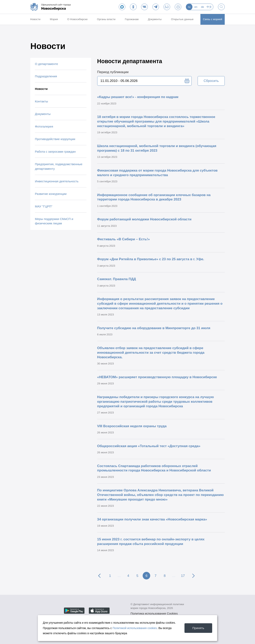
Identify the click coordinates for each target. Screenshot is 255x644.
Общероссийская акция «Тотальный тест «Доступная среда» (149, 446)
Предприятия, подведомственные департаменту (59, 166)
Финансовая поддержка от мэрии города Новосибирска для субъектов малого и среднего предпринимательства (157, 173)
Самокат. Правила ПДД (117, 279)
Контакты (41, 101)
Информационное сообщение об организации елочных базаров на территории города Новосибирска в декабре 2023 (154, 197)
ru (189, 7)
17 (183, 576)
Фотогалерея (44, 126)
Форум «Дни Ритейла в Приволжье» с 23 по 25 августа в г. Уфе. (151, 259)
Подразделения (46, 76)
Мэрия (54, 19)
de (203, 7)
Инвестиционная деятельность (57, 181)
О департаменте (46, 64)
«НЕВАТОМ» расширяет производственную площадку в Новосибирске (157, 377)
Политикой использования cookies (135, 628)
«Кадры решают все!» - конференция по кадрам (138, 97)
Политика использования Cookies (154, 613)
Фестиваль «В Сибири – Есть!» (124, 239)
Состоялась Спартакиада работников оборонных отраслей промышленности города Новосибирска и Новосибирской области (154, 468)
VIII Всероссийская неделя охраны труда (132, 426)
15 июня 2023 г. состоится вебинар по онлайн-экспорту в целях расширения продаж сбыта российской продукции (151, 541)
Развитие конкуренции (51, 194)
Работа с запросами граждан (55, 152)
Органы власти (106, 19)
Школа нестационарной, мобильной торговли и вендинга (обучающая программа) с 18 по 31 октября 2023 (157, 148)
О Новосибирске (77, 19)
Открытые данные (182, 19)
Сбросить (211, 81)
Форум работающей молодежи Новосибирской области (144, 219)
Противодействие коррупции (55, 139)
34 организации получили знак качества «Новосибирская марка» (152, 519)
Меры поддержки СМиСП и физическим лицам (54, 221)
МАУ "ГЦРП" (44, 206)
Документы (155, 19)
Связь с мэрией (213, 19)
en (196, 7)
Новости (35, 19)
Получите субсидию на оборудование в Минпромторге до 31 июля (154, 328)
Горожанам (132, 19)
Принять (198, 628)
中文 (209, 7)
